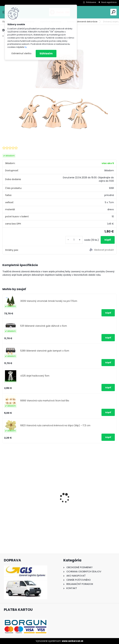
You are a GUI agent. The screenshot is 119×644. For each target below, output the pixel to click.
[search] (113, 12)
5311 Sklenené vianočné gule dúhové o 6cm (44, 326)
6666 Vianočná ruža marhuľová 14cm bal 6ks (45, 401)
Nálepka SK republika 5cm (79, 504)
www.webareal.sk (73, 641)
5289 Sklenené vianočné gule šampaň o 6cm (45, 351)
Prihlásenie (91, 2)
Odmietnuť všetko (21, 53)
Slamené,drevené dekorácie (82, 22)
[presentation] (4, 492)
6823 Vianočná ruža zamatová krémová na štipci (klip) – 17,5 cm (55, 426)
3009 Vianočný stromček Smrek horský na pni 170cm (49, 301)
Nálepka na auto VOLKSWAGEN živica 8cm (28, 506)
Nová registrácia (109, 2)
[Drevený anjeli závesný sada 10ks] (59, 89)
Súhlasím (46, 53)
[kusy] (74, 240)
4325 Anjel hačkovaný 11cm (35, 376)
